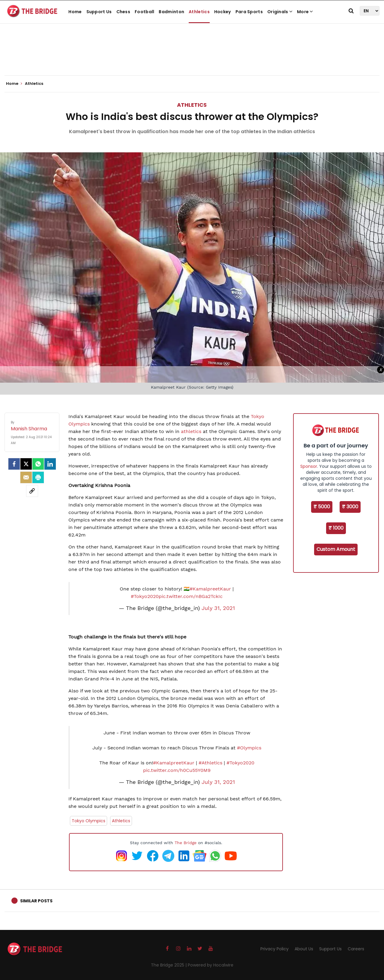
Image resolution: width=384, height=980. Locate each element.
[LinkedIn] (50, 464)
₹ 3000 (350, 507)
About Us (304, 949)
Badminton (171, 12)
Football (144, 12)
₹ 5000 (322, 507)
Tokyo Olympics (88, 821)
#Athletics (210, 763)
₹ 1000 (336, 528)
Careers (356, 949)
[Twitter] (26, 464)
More (305, 12)
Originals (280, 12)
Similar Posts (36, 901)
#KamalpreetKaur (210, 589)
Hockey (223, 12)
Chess (123, 12)
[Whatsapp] (38, 464)
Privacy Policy (274, 949)
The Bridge (186, 843)
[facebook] (14, 464)
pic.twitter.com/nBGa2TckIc (191, 596)
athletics (191, 431)
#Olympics (249, 748)
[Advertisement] (192, 57)
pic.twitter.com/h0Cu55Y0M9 (177, 770)
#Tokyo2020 (145, 596)
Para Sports (249, 12)
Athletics (199, 12)
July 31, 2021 (218, 608)
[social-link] (32, 491)
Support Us (99, 12)
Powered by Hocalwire (211, 965)
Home (75, 12)
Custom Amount (336, 549)
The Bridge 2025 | (169, 965)
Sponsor (309, 466)
